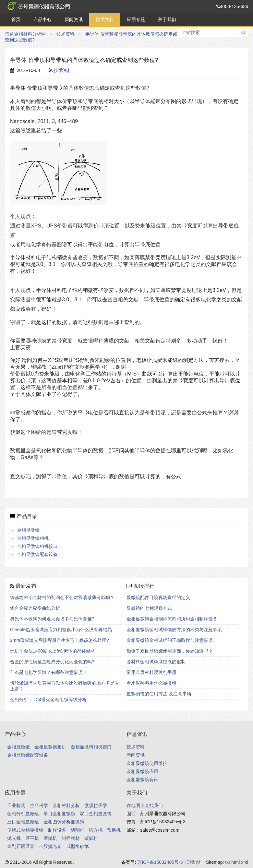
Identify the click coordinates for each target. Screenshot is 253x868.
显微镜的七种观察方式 (149, 608)
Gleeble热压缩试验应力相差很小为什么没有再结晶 (61, 630)
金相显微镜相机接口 (37, 546)
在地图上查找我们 (145, 805)
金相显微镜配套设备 (37, 554)
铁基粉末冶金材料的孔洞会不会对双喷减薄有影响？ (62, 597)
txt (228, 862)
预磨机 (114, 830)
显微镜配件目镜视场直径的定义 (158, 597)
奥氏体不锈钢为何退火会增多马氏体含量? (52, 619)
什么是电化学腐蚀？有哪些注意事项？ (49, 672)
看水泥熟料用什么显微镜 (151, 683)
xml (245, 862)
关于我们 (167, 19)
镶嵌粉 (91, 838)
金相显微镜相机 (33, 538)
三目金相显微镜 (23, 822)
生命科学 (39, 805)
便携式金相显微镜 (25, 830)
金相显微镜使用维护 (147, 763)
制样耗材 (71, 838)
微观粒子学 (96, 805)
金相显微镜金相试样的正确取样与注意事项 (170, 640)
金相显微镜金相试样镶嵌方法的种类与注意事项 (174, 630)
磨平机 (32, 838)
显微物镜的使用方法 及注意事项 (159, 694)
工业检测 (16, 805)
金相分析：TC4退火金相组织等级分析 (48, 700)
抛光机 (14, 838)
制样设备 (57, 830)
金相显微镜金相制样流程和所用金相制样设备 (172, 619)
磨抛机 (50, 838)
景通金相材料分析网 (37, 6)
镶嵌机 (96, 830)
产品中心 (42, 19)
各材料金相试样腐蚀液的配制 (156, 662)
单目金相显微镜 (59, 814)
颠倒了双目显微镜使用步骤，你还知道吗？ (170, 651)
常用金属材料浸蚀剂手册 (151, 672)
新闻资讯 (74, 19)
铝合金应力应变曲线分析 (35, 608)
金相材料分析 (66, 805)
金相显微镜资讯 (142, 780)
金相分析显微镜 (23, 814)
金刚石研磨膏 (21, 846)
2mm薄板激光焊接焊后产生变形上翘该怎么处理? (60, 640)
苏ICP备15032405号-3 (160, 862)
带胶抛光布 (50, 846)
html (235, 862)
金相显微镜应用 (142, 771)
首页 (16, 19)
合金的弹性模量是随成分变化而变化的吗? (52, 662)
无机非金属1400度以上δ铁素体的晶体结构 (53, 651)
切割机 (78, 830)
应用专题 (136, 19)
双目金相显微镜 (96, 814)
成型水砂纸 (78, 846)
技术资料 (105, 19)
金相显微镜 (28, 530)
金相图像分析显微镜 (64, 822)
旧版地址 (194, 862)
